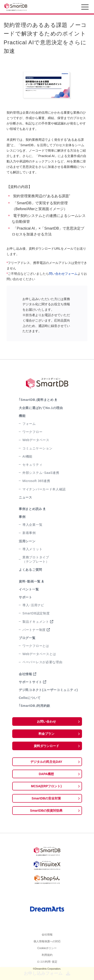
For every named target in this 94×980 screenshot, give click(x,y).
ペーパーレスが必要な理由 (42, 662)
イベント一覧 (29, 589)
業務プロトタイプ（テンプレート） (36, 559)
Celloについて (30, 698)
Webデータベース (36, 440)
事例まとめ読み (30, 509)
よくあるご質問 (30, 570)
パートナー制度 (34, 630)
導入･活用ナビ (33, 605)
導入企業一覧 (32, 525)
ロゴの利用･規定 (47, 966)
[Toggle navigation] (85, 8)
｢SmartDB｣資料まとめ (36, 400)
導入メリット (32, 549)
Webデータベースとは (39, 654)
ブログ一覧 (27, 638)
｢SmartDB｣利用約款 (35, 706)
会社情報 (25, 674)
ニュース (25, 497)
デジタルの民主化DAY (46, 762)
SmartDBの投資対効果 (46, 811)
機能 (22, 416)
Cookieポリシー (47, 951)
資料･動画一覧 (30, 581)
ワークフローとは (36, 646)
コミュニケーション (37, 448)
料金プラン (46, 734)
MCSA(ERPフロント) (46, 786)
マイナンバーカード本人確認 (44, 489)
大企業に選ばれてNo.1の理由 (41, 408)
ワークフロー (32, 432)
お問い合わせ (46, 721)
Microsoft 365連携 (36, 481)
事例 (22, 517)
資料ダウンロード (46, 746)
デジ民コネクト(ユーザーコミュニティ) (48, 690)
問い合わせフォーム (63, 274)
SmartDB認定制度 (36, 613)
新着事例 (29, 533)
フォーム (29, 424)
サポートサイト (30, 682)
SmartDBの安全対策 (46, 798)
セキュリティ (32, 465)
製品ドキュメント (36, 622)
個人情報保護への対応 (47, 943)
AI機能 (27, 456)
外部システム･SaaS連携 (41, 473)
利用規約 (47, 958)
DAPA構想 (46, 774)
